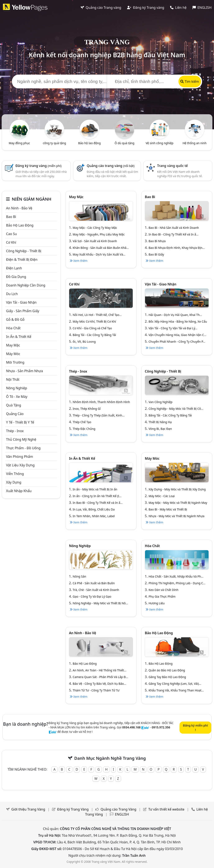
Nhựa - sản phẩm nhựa (25, 371)
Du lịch (12, 294)
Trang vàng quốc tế (173, 166)
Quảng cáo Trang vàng (101, 8)
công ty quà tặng (54, 143)
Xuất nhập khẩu (19, 491)
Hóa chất (13, 328)
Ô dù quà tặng (124, 143)
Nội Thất (13, 379)
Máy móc (13, 354)
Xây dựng (14, 482)
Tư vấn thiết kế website (167, 809)
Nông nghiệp (17, 388)
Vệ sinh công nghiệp (160, 143)
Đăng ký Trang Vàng (73, 809)
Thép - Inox (15, 431)
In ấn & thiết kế (19, 337)
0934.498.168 (131, 727)
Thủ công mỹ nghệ (21, 439)
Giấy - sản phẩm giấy (23, 311)
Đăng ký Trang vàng (146, 8)
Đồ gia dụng (16, 277)
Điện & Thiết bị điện (22, 260)
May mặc (13, 345)
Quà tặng (14, 405)
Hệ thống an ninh (194, 143)
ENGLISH (202, 8)
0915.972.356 (161, 727)
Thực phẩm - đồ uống (23, 448)
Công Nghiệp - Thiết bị (24, 251)
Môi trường (15, 362)
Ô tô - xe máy (17, 397)
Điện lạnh (14, 268)
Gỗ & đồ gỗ (15, 319)
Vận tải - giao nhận (21, 302)
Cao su (11, 234)
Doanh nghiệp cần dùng (26, 285)
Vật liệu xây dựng (20, 465)
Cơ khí (11, 242)
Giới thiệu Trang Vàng (28, 809)
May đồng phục (19, 143)
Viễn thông (15, 474)
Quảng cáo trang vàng (111, 166)
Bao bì (11, 217)
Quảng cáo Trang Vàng (118, 809)
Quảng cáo (15, 414)
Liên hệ (178, 8)
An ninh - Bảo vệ (19, 208)
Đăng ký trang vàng (38, 166)
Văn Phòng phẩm (20, 457)
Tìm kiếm (190, 81)
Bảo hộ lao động (89, 143)
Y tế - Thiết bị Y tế (20, 422)
